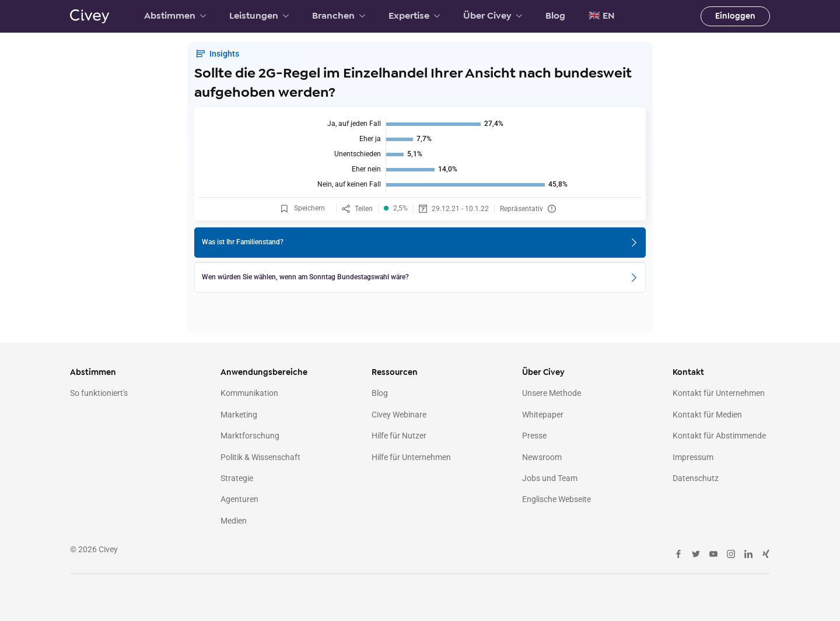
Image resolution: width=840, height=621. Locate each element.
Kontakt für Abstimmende (719, 436)
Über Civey (493, 16)
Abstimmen (175, 16)
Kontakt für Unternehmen (719, 393)
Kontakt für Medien (707, 415)
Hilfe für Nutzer (399, 436)
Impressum (693, 457)
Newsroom (542, 457)
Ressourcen (395, 372)
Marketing (239, 415)
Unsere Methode (552, 393)
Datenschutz (696, 478)
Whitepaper (543, 415)
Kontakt (688, 372)
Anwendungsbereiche (264, 372)
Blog (555, 16)
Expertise (414, 16)
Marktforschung (250, 436)
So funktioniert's (99, 393)
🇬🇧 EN (602, 16)
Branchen (339, 16)
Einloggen (735, 16)
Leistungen (259, 16)
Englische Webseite (556, 499)
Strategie (237, 478)
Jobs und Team (550, 478)
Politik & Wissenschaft (260, 457)
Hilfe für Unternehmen (411, 457)
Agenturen (239, 499)
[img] (420, 155)
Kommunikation (249, 393)
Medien (234, 521)
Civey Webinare (399, 415)
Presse (534, 436)
